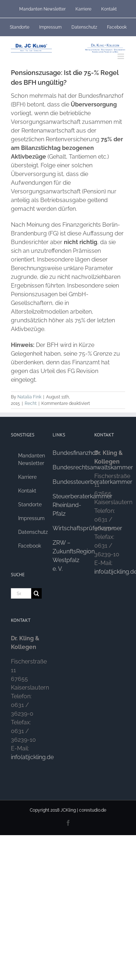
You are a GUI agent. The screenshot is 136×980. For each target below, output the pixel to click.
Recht (31, 403)
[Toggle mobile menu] (121, 56)
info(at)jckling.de (32, 757)
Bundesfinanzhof (75, 453)
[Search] (36, 593)
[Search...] (21, 593)
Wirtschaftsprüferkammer (87, 528)
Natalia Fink (29, 397)
